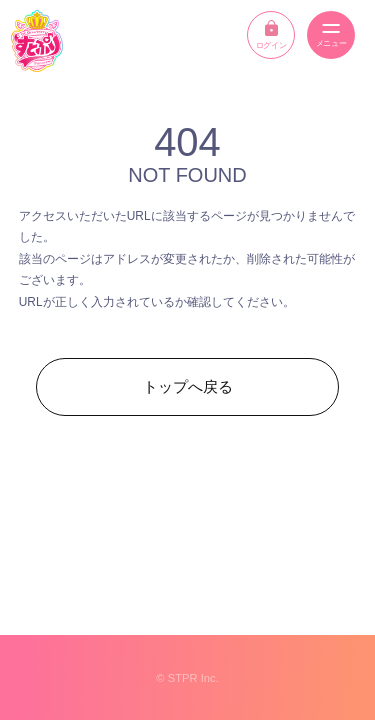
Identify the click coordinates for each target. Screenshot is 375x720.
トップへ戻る (188, 386)
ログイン (271, 35)
